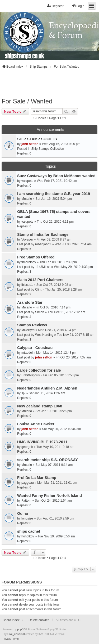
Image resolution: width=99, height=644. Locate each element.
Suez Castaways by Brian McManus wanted (56, 176)
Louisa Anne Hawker (36, 424)
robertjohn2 (43, 244)
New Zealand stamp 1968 (40, 406)
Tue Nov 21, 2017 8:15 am (76, 335)
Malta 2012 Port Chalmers (40, 280)
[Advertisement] (50, 83)
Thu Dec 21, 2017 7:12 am (66, 312)
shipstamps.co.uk (25, 56)
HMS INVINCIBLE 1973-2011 (42, 442)
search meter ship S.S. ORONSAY (48, 460)
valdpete (27, 181)
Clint (38, 289)
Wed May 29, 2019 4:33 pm (73, 267)
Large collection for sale (39, 370)
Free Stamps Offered (36, 257)
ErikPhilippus (30, 375)
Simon (40, 312)
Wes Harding (44, 335)
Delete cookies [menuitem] (39, 620)
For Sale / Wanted (27, 101)
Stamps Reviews (32, 325)
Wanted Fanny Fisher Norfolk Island (49, 496)
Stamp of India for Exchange (43, 234)
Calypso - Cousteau (35, 348)
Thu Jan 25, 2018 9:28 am (63, 289)
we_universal (17, 634)
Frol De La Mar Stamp (37, 478)
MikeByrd (28, 330)
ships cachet (29, 531)
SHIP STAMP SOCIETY (37, 139)
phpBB (21, 629)
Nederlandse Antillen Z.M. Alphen (47, 388)
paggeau (28, 483)
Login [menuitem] (78, 6)
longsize (27, 518)
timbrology (29, 262)
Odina (23, 513)
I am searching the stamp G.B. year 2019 (54, 194)
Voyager (27, 239)
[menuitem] (7, 639)
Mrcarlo (27, 199)
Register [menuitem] (55, 6)
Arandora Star (30, 302)
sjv (23, 393)
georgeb (27, 447)
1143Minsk (43, 267)
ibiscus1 (27, 285)
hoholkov (28, 536)
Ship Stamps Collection (48, 149)
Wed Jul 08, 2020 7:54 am (73, 244)
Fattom (26, 501)
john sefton (30, 144)
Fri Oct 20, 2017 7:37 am (73, 357)
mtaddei (27, 353)
